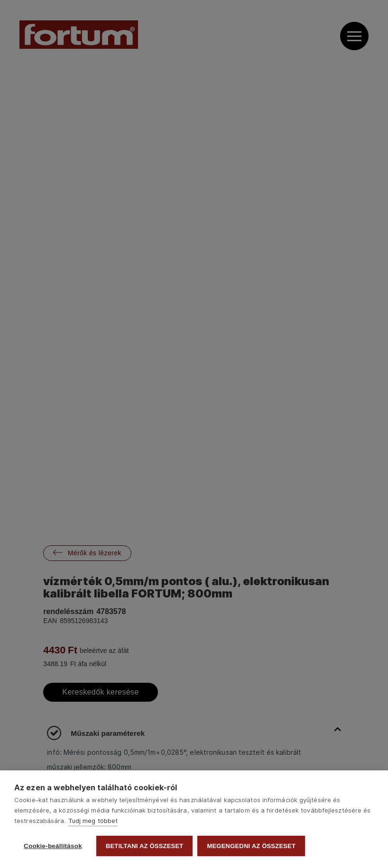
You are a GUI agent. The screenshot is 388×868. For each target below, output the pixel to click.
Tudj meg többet (93, 821)
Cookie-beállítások (53, 846)
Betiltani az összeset (145, 846)
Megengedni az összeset (251, 846)
